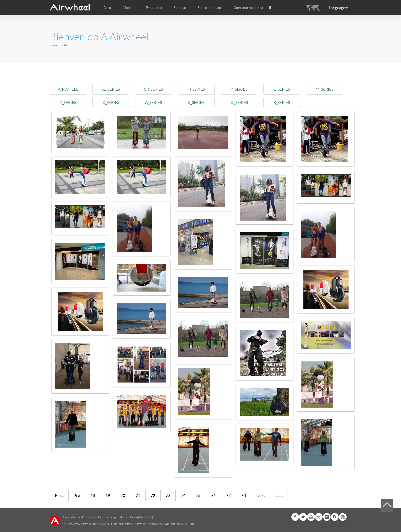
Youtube (311, 517)
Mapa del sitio (119, 517)
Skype (335, 517)
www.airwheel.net (85, 524)
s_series (196, 102)
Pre (77, 495)
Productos (154, 8)
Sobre (134, 517)
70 (123, 495)
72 (153, 495)
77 (228, 495)
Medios (75, 517)
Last (279, 495)
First (59, 495)
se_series (111, 89)
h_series (196, 89)
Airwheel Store (319, 517)
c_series (111, 102)
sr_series (154, 89)
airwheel (68, 89)
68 (93, 495)
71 (138, 495)
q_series (239, 102)
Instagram (327, 517)
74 (183, 495)
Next (261, 495)
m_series (325, 89)
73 (168, 495)
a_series (153, 102)
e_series (282, 89)
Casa (107, 8)
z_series (68, 102)
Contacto (145, 517)
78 (243, 495)
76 (213, 495)
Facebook (295, 517)
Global (343, 517)
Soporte (180, 8)
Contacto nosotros (248, 8)
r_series (239, 89)
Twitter (303, 517)
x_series (282, 102)
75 (198, 495)
